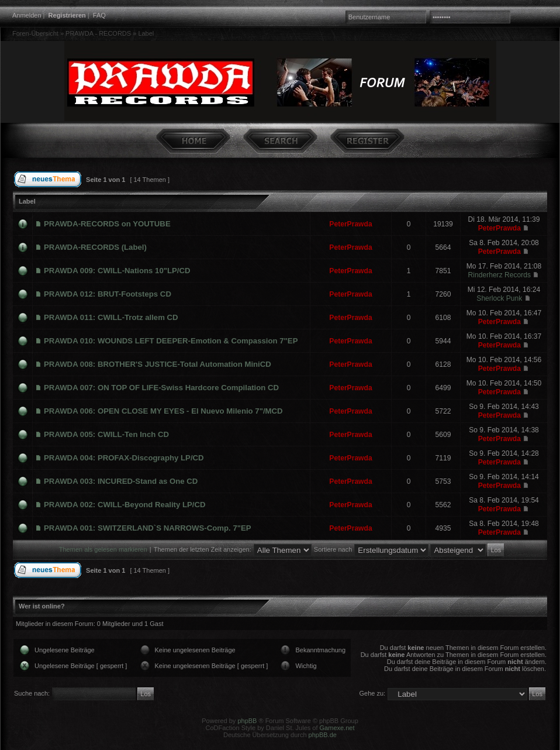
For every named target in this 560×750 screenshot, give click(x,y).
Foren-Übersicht (35, 33)
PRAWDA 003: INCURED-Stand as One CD (121, 481)
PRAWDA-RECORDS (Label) (95, 247)
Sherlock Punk (499, 298)
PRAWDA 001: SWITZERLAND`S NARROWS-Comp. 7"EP (148, 528)
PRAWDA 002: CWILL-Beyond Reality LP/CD (125, 505)
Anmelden (27, 15)
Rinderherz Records (500, 275)
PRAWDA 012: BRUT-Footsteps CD (108, 294)
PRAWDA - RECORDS (98, 33)
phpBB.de (323, 735)
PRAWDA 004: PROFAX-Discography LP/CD (124, 458)
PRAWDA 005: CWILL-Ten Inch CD (106, 434)
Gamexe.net (337, 728)
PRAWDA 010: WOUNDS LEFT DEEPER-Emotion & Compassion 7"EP (171, 341)
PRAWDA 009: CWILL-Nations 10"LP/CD (117, 271)
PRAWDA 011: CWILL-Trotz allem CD (111, 317)
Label (146, 33)
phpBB (247, 721)
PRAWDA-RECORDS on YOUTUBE (107, 224)
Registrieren (67, 15)
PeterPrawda (350, 224)
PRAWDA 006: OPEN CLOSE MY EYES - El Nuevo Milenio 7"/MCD (163, 411)
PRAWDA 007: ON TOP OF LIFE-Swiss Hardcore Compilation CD (161, 388)
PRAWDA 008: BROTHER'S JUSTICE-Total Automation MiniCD (158, 364)
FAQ (99, 15)
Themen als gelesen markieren (103, 549)
